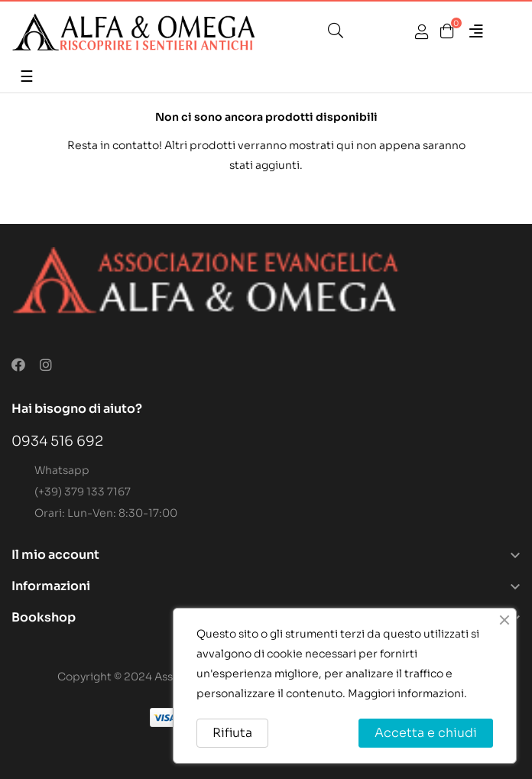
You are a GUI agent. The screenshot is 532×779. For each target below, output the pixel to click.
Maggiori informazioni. (407, 693)
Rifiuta (232, 733)
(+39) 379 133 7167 (83, 492)
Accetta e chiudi (426, 733)
